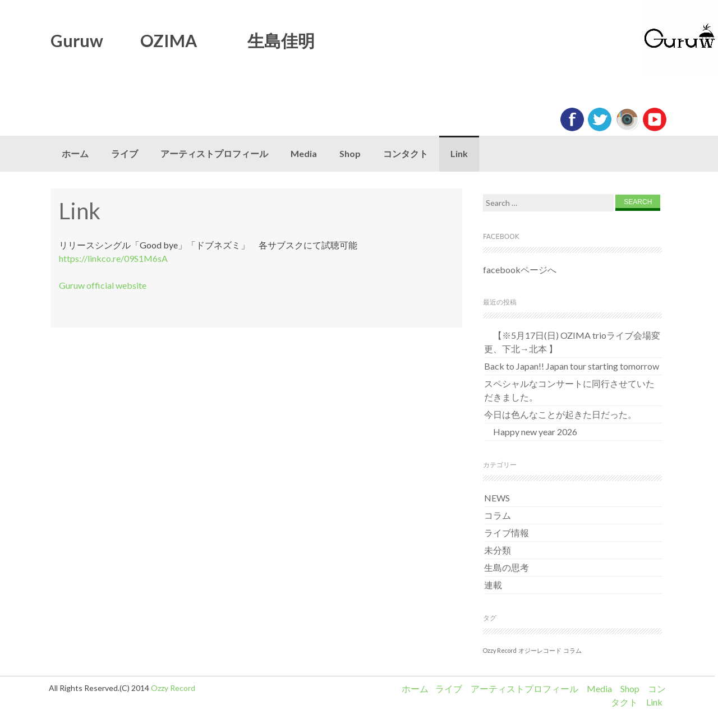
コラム (498, 515)
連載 (493, 585)
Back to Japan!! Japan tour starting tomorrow (572, 366)
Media (304, 153)
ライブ (125, 153)
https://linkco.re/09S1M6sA (113, 258)
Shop (350, 153)
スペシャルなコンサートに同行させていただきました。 (569, 390)
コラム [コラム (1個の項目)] (572, 650)
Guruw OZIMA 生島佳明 (183, 40)
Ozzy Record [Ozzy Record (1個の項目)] (500, 650)
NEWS (497, 498)
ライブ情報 (507, 533)
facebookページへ (520, 269)
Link (459, 153)
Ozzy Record (173, 688)
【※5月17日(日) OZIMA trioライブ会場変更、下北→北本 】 (572, 342)
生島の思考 (507, 567)
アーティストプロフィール (214, 153)
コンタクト (406, 153)
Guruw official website (103, 285)
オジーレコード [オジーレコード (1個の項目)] (540, 650)
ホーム (75, 153)
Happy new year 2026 (531, 432)
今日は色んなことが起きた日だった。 (560, 414)
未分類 (498, 550)
